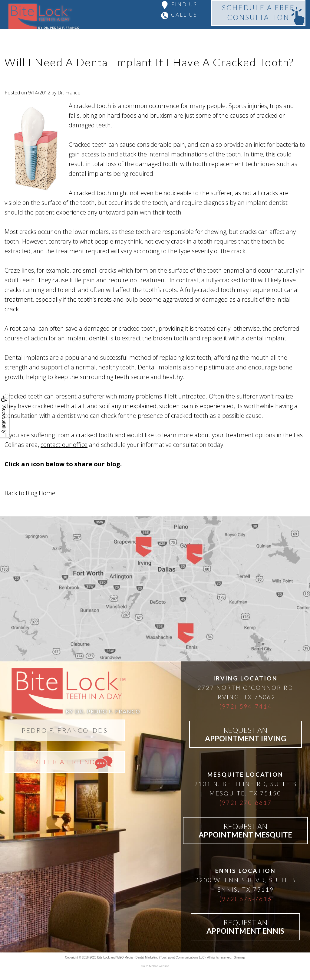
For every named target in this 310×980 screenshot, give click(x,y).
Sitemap (239, 957)
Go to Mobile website (155, 966)
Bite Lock (103, 957)
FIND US (184, 4)
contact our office (64, 445)
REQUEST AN (246, 734)
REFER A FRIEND (65, 762)
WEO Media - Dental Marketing (137, 957)
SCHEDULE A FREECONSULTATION (258, 13)
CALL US (184, 15)
